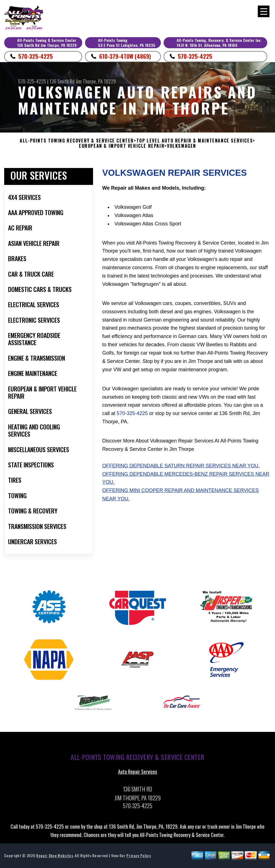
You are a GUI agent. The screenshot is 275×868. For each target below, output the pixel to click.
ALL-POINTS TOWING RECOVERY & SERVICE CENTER (77, 141)
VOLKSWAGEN (182, 146)
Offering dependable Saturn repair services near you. (181, 468)
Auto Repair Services (137, 774)
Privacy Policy (138, 858)
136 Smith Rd (62, 81)
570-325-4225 (36, 56)
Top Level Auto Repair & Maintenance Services (195, 141)
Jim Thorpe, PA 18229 (96, 81)
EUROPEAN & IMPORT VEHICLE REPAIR (122, 146)
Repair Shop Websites (54, 858)
